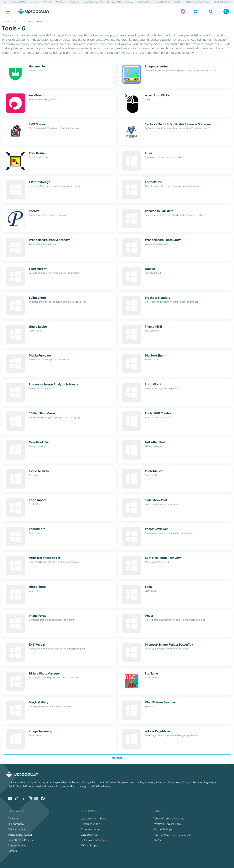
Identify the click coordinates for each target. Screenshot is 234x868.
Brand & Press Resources (22, 840)
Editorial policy (16, 829)
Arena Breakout (18, 2)
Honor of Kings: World (198, 2)
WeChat (178, 2)
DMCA (157, 840)
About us (13, 818)
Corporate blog (17, 845)
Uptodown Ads (90, 835)
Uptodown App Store (93, 818)
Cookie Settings (163, 829)
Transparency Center (20, 835)
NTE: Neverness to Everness (120, 2)
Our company (16, 824)
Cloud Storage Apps (93, 2)
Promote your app (91, 829)
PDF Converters (162, 2)
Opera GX (61, 2)
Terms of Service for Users (169, 818)
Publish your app (90, 824)
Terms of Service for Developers (172, 835)
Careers (12, 851)
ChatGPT (35, 2)
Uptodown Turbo (94, 840)
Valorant (74, 2)
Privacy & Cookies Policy (168, 824)
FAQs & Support (90, 845)
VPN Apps (48, 2)
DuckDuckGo (144, 2)
